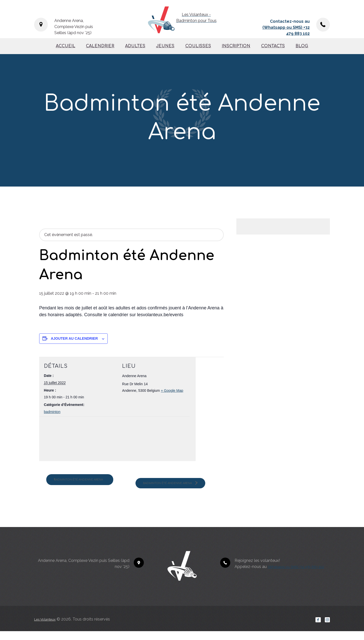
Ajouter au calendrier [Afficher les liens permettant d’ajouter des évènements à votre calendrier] (74, 338)
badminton (52, 412)
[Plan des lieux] (71, 440)
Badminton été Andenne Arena (87, 483)
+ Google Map (172, 391)
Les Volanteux (47, 627)
